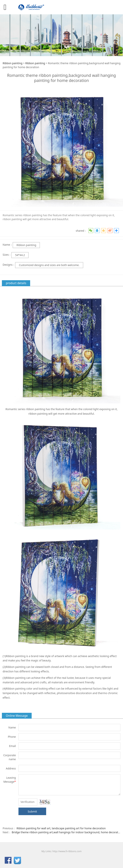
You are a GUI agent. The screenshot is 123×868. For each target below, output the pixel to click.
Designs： (9, 265)
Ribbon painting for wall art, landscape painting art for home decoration (61, 828)
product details (16, 283)
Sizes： (7, 255)
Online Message (17, 716)
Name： (8, 245)
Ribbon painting (13, 63)
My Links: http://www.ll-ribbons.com (61, 851)
